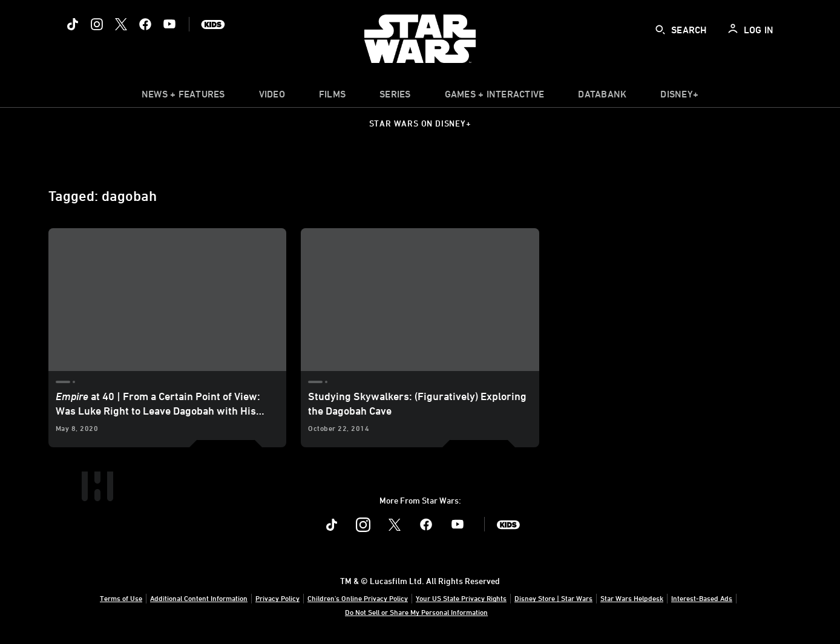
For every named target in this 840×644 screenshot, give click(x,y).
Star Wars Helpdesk (632, 598)
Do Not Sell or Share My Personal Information (416, 612)
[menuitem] (272, 97)
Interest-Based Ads (702, 598)
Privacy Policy (277, 598)
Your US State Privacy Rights (461, 598)
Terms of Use (121, 598)
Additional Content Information (199, 598)
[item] (183, 97)
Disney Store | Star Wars (553, 598)
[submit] (660, 30)
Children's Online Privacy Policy (358, 598)
